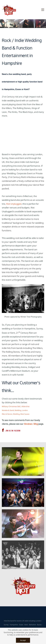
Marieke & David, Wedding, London (15, 410)
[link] (23, 542)
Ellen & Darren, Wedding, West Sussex (16, 414)
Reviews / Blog (31, 424)
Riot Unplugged (14, 204)
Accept (23, 640)
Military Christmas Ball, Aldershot (16, 406)
